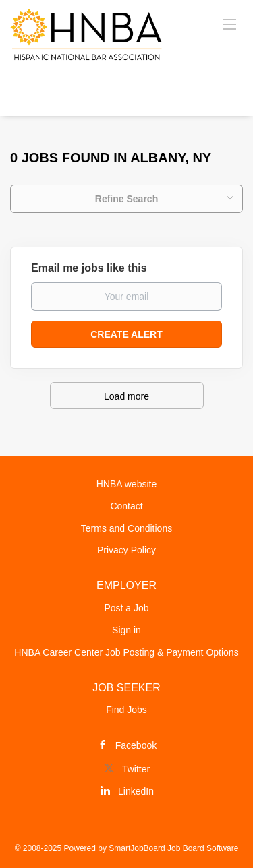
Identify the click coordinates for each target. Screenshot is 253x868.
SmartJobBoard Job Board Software (173, 848)
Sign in (126, 630)
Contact (126, 506)
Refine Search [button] (126, 199)
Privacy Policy (126, 550)
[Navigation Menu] (229, 24)
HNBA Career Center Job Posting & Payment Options (126, 652)
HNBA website (126, 484)
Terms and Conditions (126, 528)
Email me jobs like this (89, 268)
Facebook (136, 745)
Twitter (136, 769)
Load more (126, 396)
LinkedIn (136, 791)
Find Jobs (126, 710)
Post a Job (126, 608)
